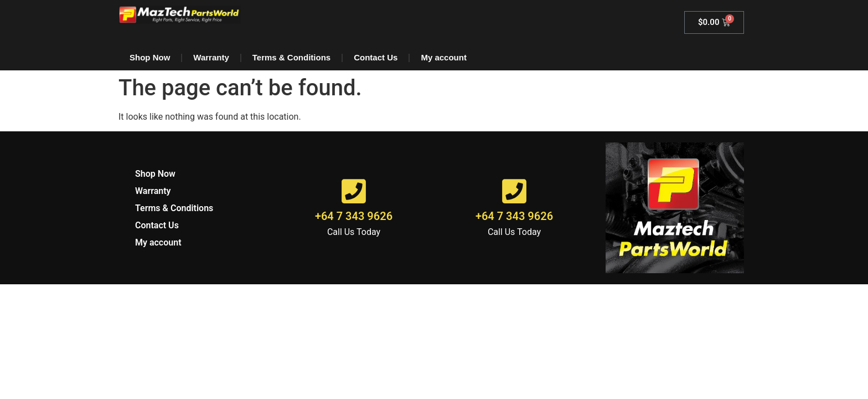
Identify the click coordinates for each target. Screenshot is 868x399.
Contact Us (376, 57)
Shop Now (150, 57)
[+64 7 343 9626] (354, 191)
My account (444, 57)
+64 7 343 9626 (354, 216)
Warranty (211, 57)
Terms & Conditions (291, 57)
